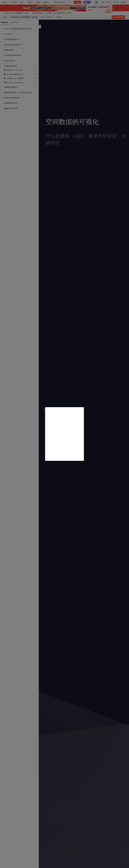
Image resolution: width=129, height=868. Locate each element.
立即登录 (82, 18)
